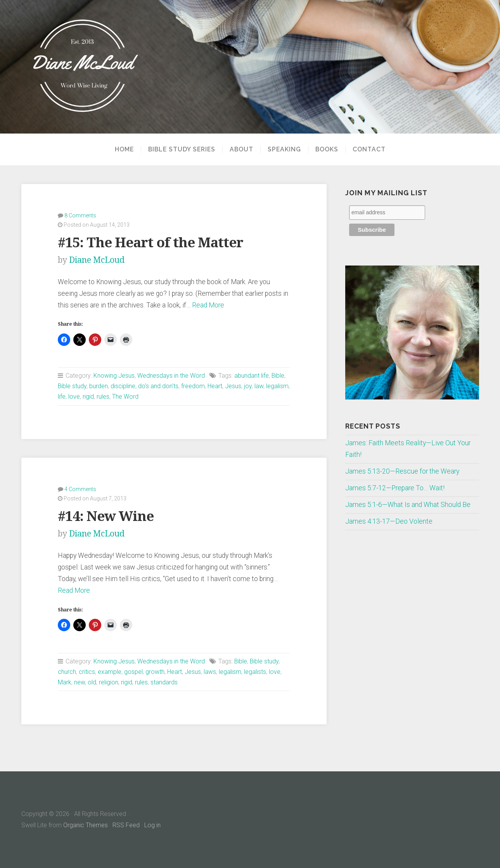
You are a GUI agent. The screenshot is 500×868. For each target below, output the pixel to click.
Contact (369, 149)
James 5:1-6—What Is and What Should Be (408, 505)
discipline (123, 386)
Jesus (233, 386)
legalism (277, 386)
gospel (133, 672)
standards (164, 682)
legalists (255, 672)
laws (210, 672)
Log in (152, 825)
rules (103, 397)
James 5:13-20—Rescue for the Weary (402, 471)
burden (99, 386)
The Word (125, 397)
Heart (215, 386)
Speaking (284, 149)
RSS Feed (126, 825)
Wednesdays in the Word (171, 376)
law (259, 386)
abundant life (252, 376)
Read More (208, 305)
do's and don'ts (158, 386)
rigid (88, 397)
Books (327, 149)
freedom (193, 386)
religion (109, 682)
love (74, 397)
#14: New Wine (106, 516)
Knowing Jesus (114, 376)
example (110, 672)
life (62, 397)
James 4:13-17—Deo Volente (389, 521)
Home (124, 149)
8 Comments (80, 215)
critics (87, 672)
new (80, 682)
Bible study (72, 386)
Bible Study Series (182, 149)
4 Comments (80, 489)
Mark (65, 682)
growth (155, 672)
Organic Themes (86, 825)
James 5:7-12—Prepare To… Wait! (395, 488)
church (67, 672)
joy (248, 386)
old (92, 682)
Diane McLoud (97, 260)
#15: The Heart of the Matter (151, 242)
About (241, 149)
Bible (278, 376)
